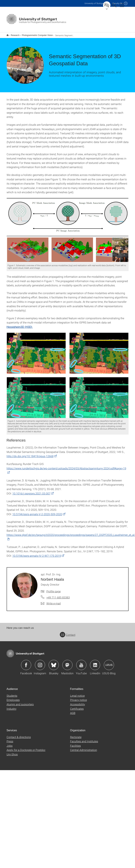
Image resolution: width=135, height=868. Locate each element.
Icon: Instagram (40, 661)
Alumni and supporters (20, 700)
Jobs (10, 741)
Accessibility (78, 700)
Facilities (75, 741)
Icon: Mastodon (67, 661)
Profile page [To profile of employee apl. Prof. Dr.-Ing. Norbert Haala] (54, 587)
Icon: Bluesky (54, 661)
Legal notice (77, 691)
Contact (68, 630)
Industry (12, 704)
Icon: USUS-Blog (109, 661)
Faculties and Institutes (84, 737)
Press (10, 737)
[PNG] (68, 226)
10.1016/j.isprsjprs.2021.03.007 (31, 489)
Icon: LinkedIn (95, 661)
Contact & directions (19, 733)
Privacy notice (79, 696)
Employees (13, 696)
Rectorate (76, 733)
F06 (117, 3)
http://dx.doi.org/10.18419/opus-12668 (30, 452)
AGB (73, 709)
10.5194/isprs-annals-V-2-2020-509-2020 (37, 510)
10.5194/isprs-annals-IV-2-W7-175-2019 (37, 551)
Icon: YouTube (81, 661)
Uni (95, 3)
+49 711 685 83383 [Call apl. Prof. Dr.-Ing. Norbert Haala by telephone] (58, 593)
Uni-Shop (12, 750)
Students (12, 691)
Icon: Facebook (26, 661)
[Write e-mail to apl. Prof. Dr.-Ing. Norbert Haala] (51, 599)
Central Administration (84, 746)
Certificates (77, 704)
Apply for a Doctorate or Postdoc (26, 746)
